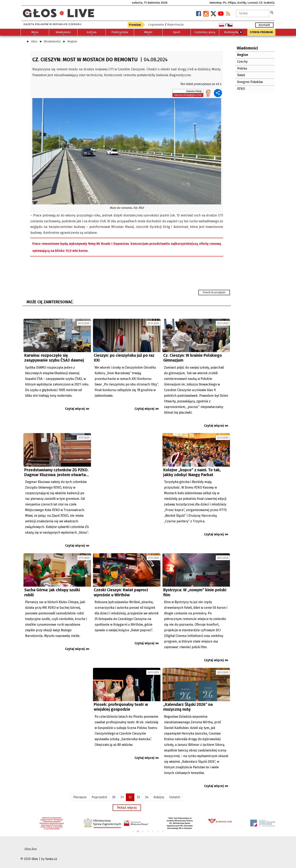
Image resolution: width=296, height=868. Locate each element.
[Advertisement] (127, 470)
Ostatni (175, 797)
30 (114, 797)
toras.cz (51, 859)
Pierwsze (80, 797)
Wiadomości (52, 41)
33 (138, 797)
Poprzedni (99, 797)
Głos (34, 41)
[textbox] (253, 13)
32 (130, 797)
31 (122, 797)
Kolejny (159, 797)
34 (147, 797)
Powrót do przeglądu (214, 292)
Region (72, 41)
